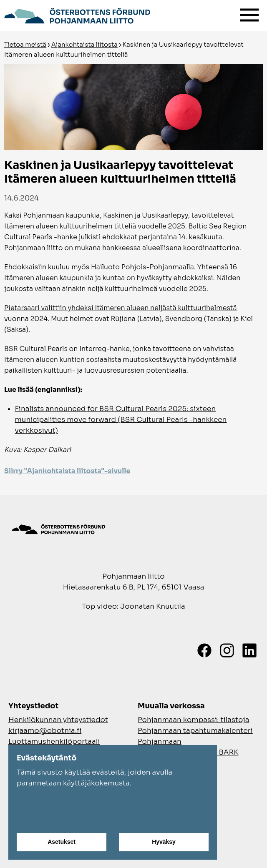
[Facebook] (204, 650)
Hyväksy (164, 842)
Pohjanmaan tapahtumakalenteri (195, 731)
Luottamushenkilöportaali (54, 741)
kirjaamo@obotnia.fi (45, 731)
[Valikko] (249, 13)
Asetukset (62, 842)
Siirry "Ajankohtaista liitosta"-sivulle (67, 471)
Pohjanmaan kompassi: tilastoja (193, 720)
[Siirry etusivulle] (77, 15)
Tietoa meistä (25, 44)
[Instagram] (227, 650)
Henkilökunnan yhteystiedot (58, 720)
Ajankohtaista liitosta (84, 44)
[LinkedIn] (249, 650)
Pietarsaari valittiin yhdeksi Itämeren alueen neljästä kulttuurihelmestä (121, 308)
